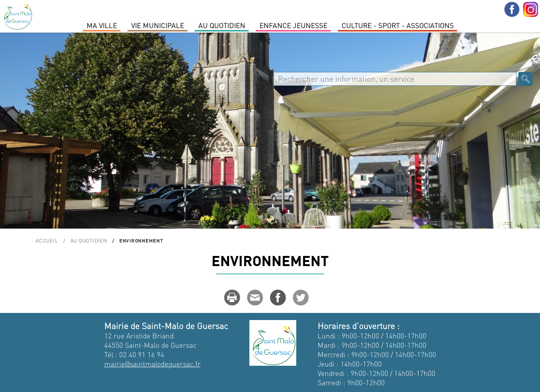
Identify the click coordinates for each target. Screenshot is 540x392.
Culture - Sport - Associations (398, 25)
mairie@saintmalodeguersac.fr (152, 364)
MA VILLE (102, 25)
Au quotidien (222, 25)
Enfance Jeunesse (293, 25)
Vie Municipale (158, 25)
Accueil (47, 240)
